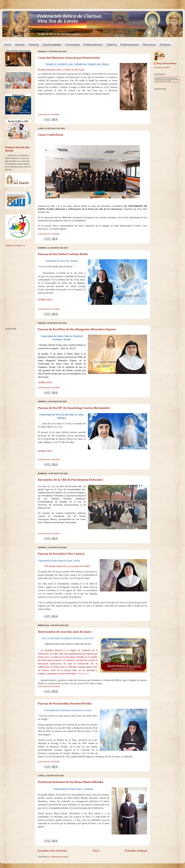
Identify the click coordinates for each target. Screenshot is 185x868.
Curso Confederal (51, 135)
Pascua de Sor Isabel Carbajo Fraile (63, 254)
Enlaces (165, 45)
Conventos (72, 45)
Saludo (20, 45)
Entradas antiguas (136, 851)
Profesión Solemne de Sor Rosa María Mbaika (71, 782)
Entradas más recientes (52, 851)
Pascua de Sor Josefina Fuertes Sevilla (65, 704)
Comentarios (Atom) (59, 857)
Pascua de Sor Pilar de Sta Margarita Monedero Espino (77, 329)
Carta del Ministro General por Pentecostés (69, 58)
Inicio (8, 45)
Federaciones (130, 45)
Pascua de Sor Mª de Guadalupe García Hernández (74, 408)
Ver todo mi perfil (161, 67)
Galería (112, 45)
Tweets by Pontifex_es (15, 245)
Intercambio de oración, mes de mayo (65, 632)
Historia (34, 45)
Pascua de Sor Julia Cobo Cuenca (61, 554)
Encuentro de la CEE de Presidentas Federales (70, 480)
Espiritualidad (52, 45)
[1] (53, 94)
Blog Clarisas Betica (167, 63)
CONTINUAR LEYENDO (49, 115)
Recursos (149, 45)
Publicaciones (93, 45)
